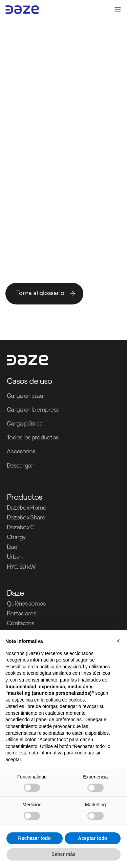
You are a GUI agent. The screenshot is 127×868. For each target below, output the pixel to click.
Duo (12, 547)
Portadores (21, 613)
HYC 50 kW (21, 567)
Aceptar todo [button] (92, 838)
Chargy (16, 537)
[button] (118, 641)
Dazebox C (21, 527)
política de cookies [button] (65, 700)
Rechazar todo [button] (35, 838)
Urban (15, 557)
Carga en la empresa (33, 409)
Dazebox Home (26, 507)
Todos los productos (33, 437)
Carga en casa (25, 396)
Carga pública (25, 423)
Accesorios (21, 451)
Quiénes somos (26, 603)
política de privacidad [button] (62, 667)
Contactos (20, 623)
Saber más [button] (63, 854)
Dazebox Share (26, 517)
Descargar (20, 465)
